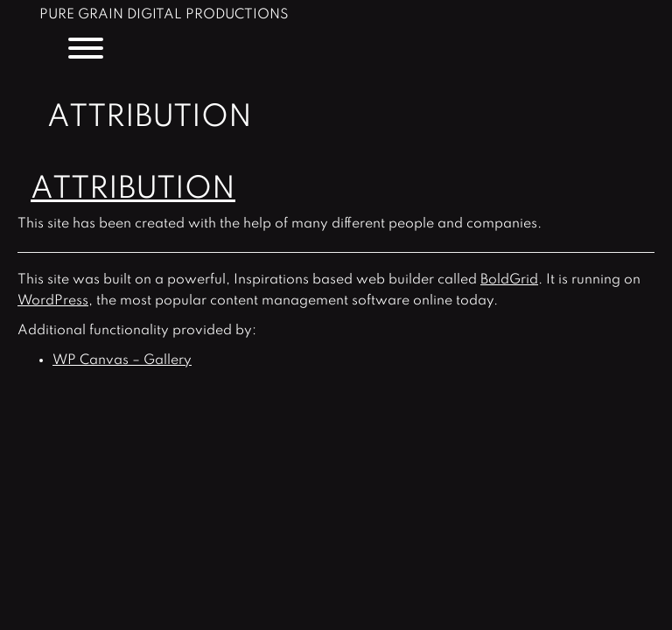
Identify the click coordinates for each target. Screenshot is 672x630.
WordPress (53, 301)
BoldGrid (509, 280)
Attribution (133, 189)
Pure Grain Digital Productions (164, 15)
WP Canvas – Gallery (122, 360)
